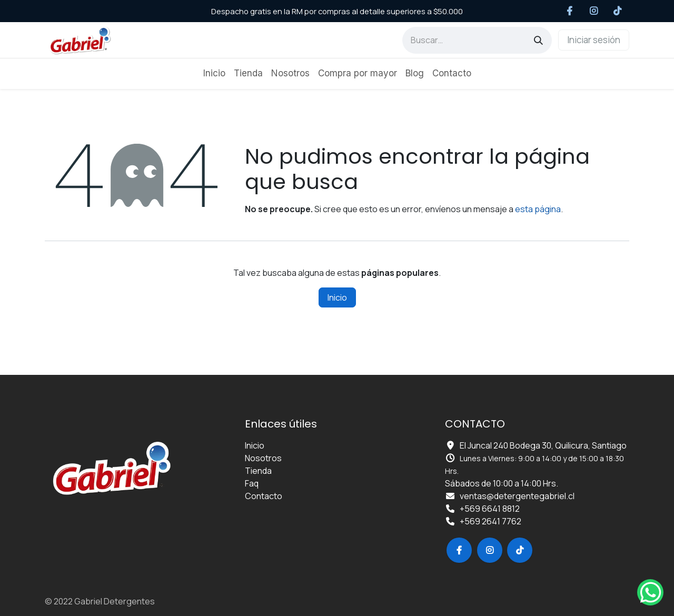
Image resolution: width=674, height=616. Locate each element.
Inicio (337, 297)
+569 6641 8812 (490, 509)
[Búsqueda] (538, 40)
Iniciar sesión (594, 40)
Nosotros (263, 458)
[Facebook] (570, 11)
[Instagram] (594, 11)
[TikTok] (618, 11)
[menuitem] (214, 74)
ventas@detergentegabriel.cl (517, 496)
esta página (538, 209)
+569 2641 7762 (490, 521)
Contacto (264, 496)
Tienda (258, 471)
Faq (252, 483)
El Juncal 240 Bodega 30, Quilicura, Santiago (543, 445)
